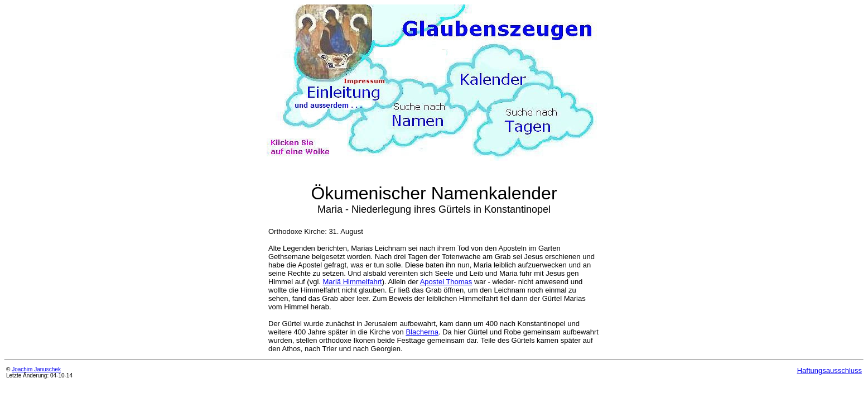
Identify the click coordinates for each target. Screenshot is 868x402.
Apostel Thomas (446, 282)
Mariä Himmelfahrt (353, 282)
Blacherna (422, 332)
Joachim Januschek (36, 369)
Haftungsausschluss (830, 370)
